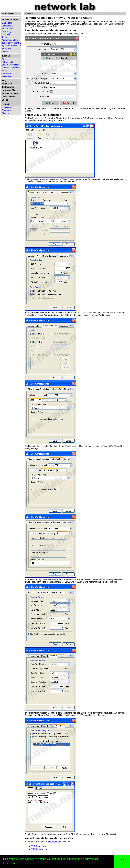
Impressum (7, 107)
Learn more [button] (10, 864)
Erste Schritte (8, 29)
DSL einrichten (8, 62)
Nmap (5, 71)
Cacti (4, 59)
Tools (4, 37)
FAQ (4, 81)
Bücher (5, 51)
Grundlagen (7, 23)
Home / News (8, 14)
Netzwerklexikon (10, 94)
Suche (5, 100)
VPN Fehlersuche (39, 849)
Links (4, 97)
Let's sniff (6, 34)
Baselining (7, 31)
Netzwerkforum (55, 842)
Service (12, 97)
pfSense (16, 68)
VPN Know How (39, 846)
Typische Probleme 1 (11, 43)
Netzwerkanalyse (10, 20)
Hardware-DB (8, 90)
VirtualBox (6, 73)
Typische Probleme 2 (11, 46)
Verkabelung (8, 26)
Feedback (6, 110)
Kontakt (6, 104)
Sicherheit (6, 49)
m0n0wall (6, 68)
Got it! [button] (122, 862)
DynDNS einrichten (10, 65)
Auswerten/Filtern (10, 40)
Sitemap (6, 113)
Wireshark (6, 76)
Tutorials (6, 56)
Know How (7, 84)
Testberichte (8, 87)
